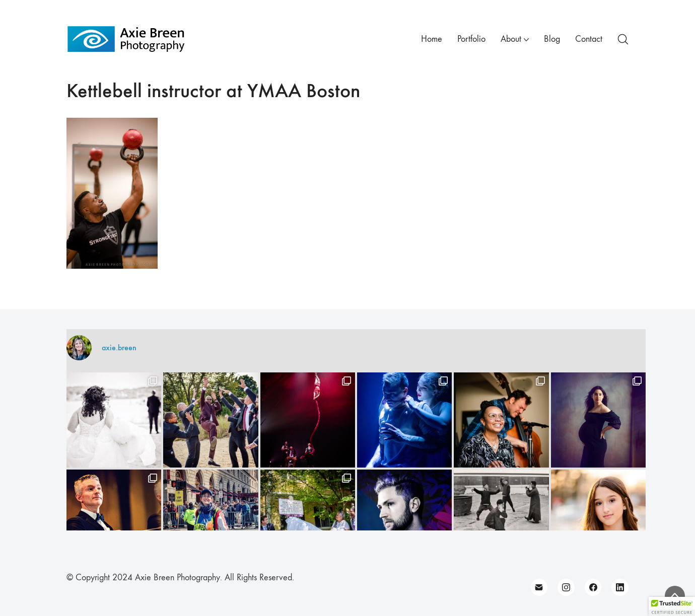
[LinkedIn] (620, 587)
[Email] (539, 587)
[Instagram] (566, 587)
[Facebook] (593, 587)
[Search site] (623, 39)
